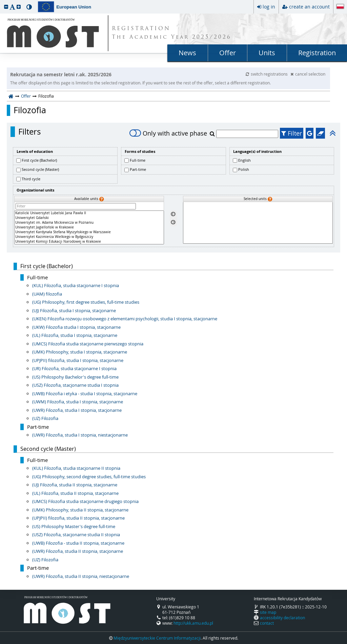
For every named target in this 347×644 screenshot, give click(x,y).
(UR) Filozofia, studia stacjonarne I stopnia (74, 368)
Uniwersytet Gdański (89, 218)
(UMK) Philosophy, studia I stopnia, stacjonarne (80, 352)
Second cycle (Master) (40, 169)
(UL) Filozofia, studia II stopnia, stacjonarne (75, 493)
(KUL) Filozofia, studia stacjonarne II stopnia (76, 468)
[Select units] (173, 214)
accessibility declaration (282, 618)
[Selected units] (258, 223)
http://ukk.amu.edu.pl (193, 623)
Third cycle (31, 179)
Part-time (138, 169)
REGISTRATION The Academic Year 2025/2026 (172, 33)
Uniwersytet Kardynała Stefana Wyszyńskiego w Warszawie (89, 232)
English (244, 160)
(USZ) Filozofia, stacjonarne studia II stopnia (76, 535)
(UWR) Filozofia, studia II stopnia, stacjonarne (78, 551)
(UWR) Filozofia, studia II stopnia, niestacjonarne (81, 576)
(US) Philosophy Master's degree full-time (74, 526)
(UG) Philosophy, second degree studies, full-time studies (89, 477)
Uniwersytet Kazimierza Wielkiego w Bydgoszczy (89, 237)
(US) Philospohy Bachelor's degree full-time (75, 377)
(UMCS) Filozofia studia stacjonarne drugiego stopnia (85, 501)
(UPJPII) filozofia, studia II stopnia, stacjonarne (78, 518)
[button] (6, 7)
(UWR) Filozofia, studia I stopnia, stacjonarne (77, 410)
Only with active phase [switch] (168, 133)
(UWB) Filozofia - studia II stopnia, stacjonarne (78, 543)
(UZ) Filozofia (45, 418)
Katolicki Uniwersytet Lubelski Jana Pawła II (89, 213)
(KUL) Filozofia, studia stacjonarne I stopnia (76, 285)
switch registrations (267, 74)
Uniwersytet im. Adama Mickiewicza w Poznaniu (89, 223)
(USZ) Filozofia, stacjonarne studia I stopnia (75, 385)
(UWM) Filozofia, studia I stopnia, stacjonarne (78, 402)
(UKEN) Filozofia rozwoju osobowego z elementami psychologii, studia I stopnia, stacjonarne (125, 319)
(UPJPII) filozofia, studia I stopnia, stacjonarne (78, 360)
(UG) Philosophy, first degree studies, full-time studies (86, 302)
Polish (244, 169)
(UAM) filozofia (47, 294)
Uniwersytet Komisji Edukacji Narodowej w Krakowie (89, 242)
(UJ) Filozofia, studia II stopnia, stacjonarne (75, 485)
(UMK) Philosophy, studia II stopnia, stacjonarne (80, 510)
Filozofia (30, 110)
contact (267, 623)
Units (267, 53)
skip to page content (2, 2)
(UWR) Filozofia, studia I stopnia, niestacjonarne (80, 435)
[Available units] (89, 227)
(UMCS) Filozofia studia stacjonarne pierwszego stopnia (88, 344)
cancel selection (308, 74)
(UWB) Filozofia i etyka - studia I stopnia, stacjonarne (85, 394)
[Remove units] (173, 223)
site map (268, 612)
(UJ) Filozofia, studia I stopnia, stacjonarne (74, 310)
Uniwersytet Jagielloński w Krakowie (89, 227)
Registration (317, 53)
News (187, 53)
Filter (292, 133)
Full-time (138, 160)
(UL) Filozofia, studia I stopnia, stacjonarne (75, 335)
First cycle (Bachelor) (39, 160)
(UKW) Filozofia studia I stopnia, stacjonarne (76, 327)
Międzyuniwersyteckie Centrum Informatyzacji (157, 638)
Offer (228, 53)
